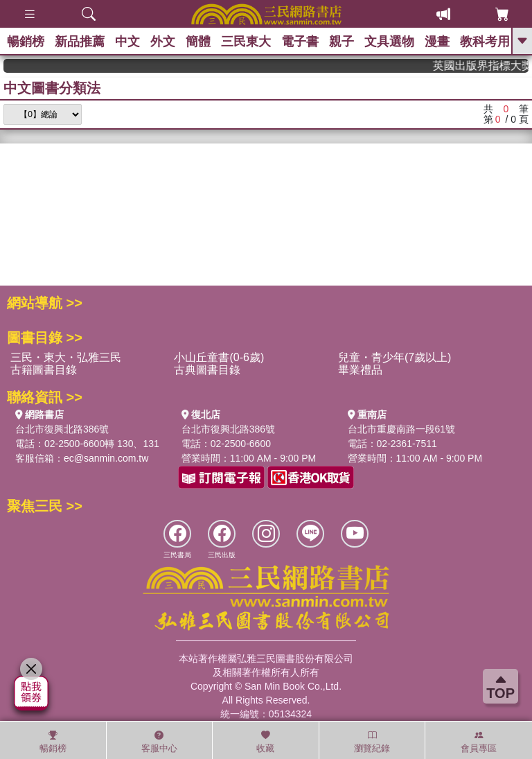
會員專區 (479, 742)
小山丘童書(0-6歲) (219, 357)
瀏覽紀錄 (372, 742)
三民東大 (246, 42)
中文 (127, 42)
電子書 (300, 42)
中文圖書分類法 (52, 88)
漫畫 (437, 42)
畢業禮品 (360, 370)
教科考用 (485, 42)
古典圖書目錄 (207, 370)
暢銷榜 (26, 42)
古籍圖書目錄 (44, 370)
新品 (80, 42)
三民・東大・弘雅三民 (66, 357)
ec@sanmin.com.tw (106, 458)
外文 (163, 42)
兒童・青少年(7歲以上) (395, 357)
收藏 (265, 742)
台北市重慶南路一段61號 (402, 429)
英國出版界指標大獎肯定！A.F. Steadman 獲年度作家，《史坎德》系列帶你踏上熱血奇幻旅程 (488, 66)
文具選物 (389, 42)
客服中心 (159, 742)
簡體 (198, 42)
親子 (342, 42)
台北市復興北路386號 (62, 429)
